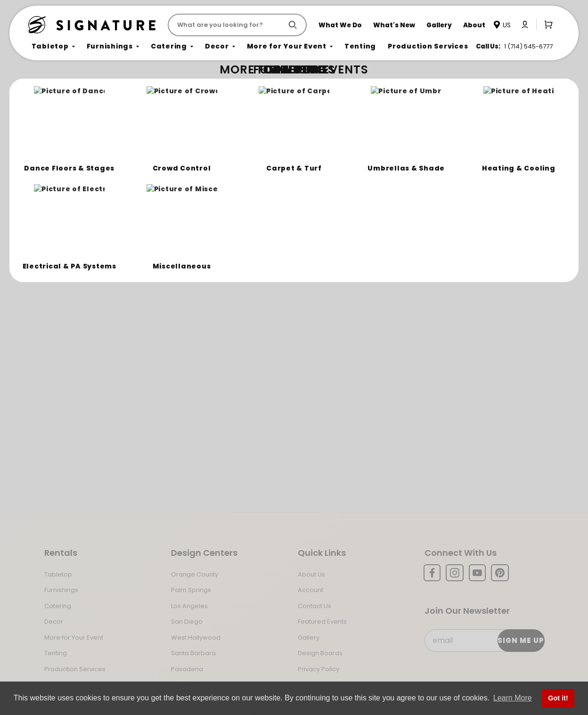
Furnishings (61, 590)
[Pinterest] (500, 573)
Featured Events (322, 622)
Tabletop (58, 574)
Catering (58, 606)
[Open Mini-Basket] (547, 24)
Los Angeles (189, 606)
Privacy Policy (318, 669)
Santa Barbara (193, 653)
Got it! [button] (558, 698)
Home (39, 87)
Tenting (56, 653)
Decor (54, 622)
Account (310, 590)
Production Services (75, 669)
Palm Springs (191, 590)
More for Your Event (74, 638)
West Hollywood (196, 638)
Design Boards (320, 653)
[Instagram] (455, 573)
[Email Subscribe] (484, 641)
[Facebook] (432, 573)
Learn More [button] (513, 698)
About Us (311, 574)
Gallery (309, 638)
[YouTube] (477, 573)
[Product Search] (227, 25)
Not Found (69, 87)
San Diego (187, 622)
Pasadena (187, 669)
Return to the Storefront (202, 142)
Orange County (195, 574)
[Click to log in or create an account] (525, 24)
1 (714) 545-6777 (528, 46)
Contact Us (314, 606)
